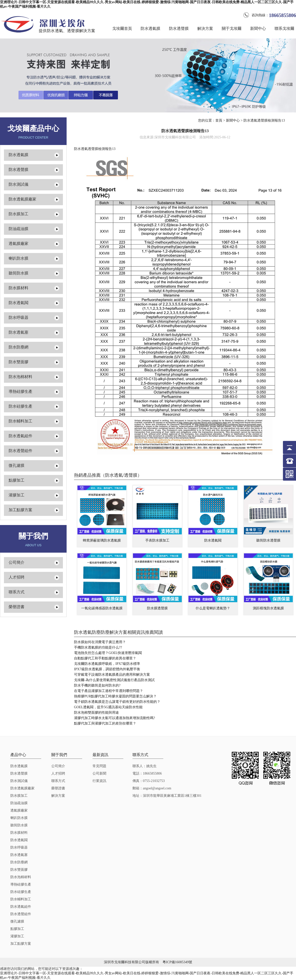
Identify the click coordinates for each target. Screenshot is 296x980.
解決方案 (205, 28)
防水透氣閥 (18, 303)
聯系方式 (17, 592)
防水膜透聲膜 (157, 608)
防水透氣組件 (20, 436)
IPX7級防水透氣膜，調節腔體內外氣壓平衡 (107, 669)
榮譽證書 (17, 607)
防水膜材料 (18, 288)
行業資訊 (99, 781)
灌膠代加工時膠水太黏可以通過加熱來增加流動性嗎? (114, 718)
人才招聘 (17, 577)
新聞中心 (258, 28)
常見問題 (99, 766)
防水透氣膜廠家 (22, 199)
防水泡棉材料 (20, 377)
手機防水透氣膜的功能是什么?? (98, 647)
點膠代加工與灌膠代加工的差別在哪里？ (105, 723)
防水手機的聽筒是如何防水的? (97, 685)
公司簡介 (17, 562)
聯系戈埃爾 (284, 28)
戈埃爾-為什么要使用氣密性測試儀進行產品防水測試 (114, 680)
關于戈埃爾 (232, 28)
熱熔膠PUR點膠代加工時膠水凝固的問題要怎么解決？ (115, 696)
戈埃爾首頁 (122, 28)
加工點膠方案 (20, 510)
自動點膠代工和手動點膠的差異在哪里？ (105, 658)
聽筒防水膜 (18, 273)
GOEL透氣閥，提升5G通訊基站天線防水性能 (108, 707)
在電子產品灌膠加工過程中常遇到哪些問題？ (109, 691)
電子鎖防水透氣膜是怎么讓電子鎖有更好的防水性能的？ (117, 702)
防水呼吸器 (18, 318)
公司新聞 (99, 773)
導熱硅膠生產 (20, 391)
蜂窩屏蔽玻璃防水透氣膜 (102, 540)
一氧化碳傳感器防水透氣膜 (102, 608)
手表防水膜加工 (157, 540)
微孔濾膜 (17, 465)
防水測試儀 (18, 184)
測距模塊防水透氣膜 (268, 608)
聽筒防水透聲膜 (268, 540)
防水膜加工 (18, 214)
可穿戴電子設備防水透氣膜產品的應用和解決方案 (112, 675)
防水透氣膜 (150, 28)
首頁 (219, 120)
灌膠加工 (17, 495)
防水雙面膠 (18, 362)
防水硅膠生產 (20, 406)
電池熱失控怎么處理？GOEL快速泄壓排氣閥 (108, 653)
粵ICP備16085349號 (177, 962)
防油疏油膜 (18, 229)
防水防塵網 (18, 347)
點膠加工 (17, 480)
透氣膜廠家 (18, 244)
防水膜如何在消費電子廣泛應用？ (100, 642)
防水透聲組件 (20, 451)
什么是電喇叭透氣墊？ (213, 608)
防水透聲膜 (179, 28)
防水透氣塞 (18, 332)
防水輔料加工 (20, 421)
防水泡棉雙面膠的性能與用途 (96, 713)
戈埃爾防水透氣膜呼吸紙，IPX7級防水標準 (107, 664)
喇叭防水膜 (18, 258)
